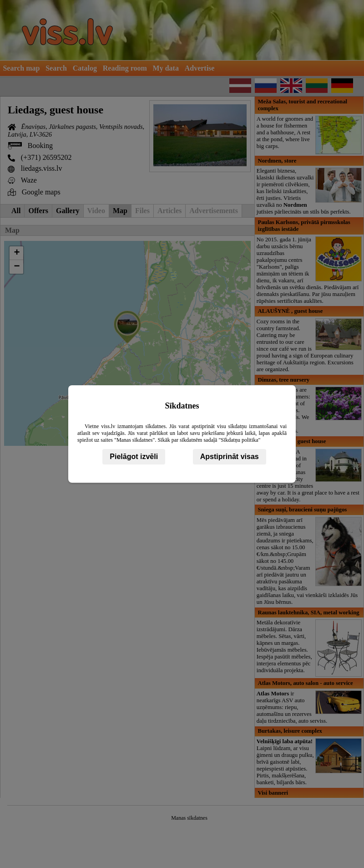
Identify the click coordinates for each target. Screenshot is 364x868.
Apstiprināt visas (230, 457)
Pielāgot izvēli (134, 457)
